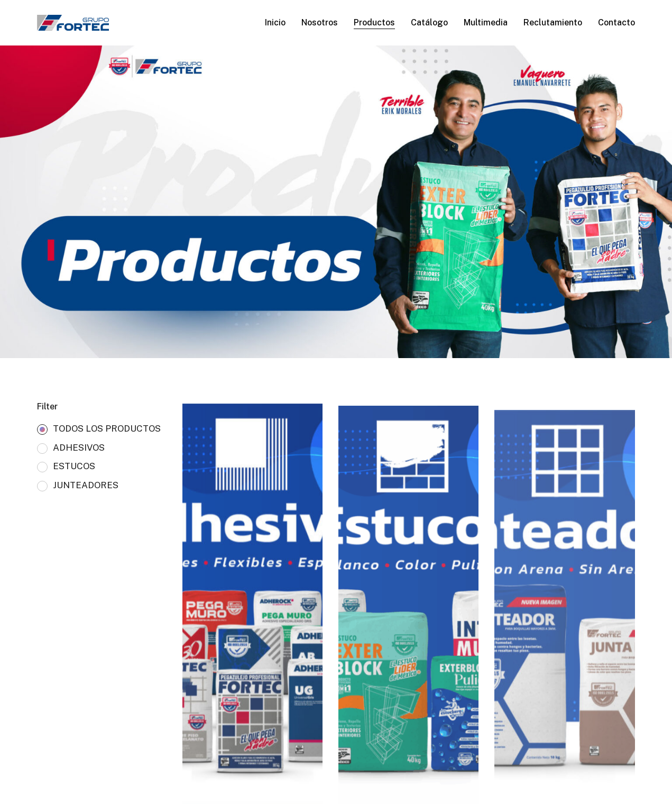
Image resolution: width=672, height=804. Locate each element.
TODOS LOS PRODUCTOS (107, 429)
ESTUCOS (74, 466)
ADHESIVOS (79, 448)
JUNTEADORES (86, 485)
